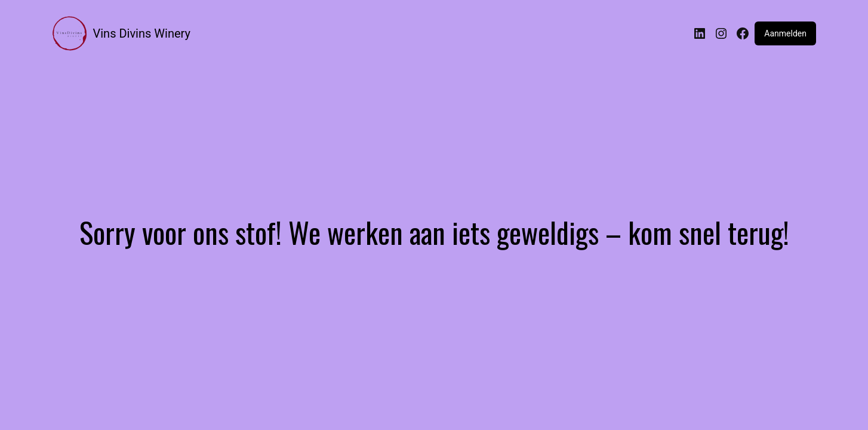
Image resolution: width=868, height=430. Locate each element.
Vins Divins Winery (142, 33)
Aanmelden (785, 33)
